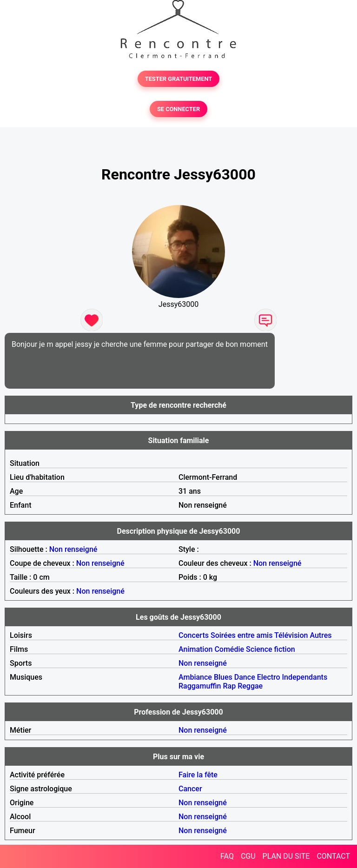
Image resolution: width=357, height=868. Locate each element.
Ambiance (195, 677)
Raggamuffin (200, 686)
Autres (321, 635)
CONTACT (333, 856)
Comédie (229, 649)
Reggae (250, 686)
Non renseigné (73, 549)
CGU (248, 856)
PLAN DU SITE (286, 856)
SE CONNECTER (178, 109)
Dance (245, 677)
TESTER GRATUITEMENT (179, 79)
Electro (269, 677)
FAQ (227, 856)
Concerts (194, 635)
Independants (305, 677)
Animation (195, 649)
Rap (230, 686)
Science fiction (271, 649)
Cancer (190, 789)
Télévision (291, 635)
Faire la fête (198, 775)
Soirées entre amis (241, 635)
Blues (223, 677)
